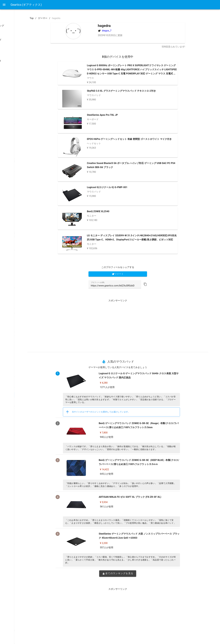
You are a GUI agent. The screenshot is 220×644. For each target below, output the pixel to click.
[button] (166, 284)
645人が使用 (127, 474)
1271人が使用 (128, 387)
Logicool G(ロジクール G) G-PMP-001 (128, 187)
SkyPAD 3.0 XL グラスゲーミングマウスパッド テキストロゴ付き (142, 91)
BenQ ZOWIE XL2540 (119, 211)
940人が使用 (127, 437)
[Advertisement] (138, 325)
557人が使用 (127, 547)
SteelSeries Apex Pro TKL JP (123, 115)
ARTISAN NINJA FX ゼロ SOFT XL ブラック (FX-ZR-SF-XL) (150, 497)
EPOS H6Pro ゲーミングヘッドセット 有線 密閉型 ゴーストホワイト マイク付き (150, 139)
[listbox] (19, 58)
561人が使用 (127, 507)
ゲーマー (67, 18)
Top (56, 18)
